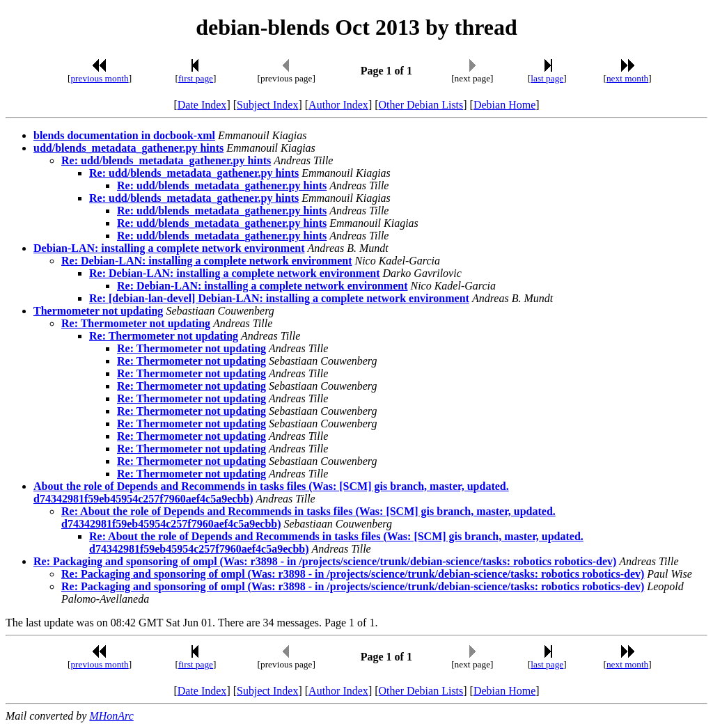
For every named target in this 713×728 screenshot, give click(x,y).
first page (196, 78)
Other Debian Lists (421, 105)
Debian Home (504, 105)
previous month (99, 78)
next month (627, 78)
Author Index (338, 105)
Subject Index (267, 105)
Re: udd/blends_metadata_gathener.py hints (166, 160)
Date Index (202, 105)
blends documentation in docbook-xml (124, 135)
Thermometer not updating (98, 311)
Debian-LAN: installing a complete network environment (169, 248)
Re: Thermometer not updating (136, 323)
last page (547, 78)
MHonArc (111, 716)
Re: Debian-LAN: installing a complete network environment (206, 261)
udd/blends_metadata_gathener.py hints (128, 148)
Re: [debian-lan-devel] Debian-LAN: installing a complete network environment (279, 298)
